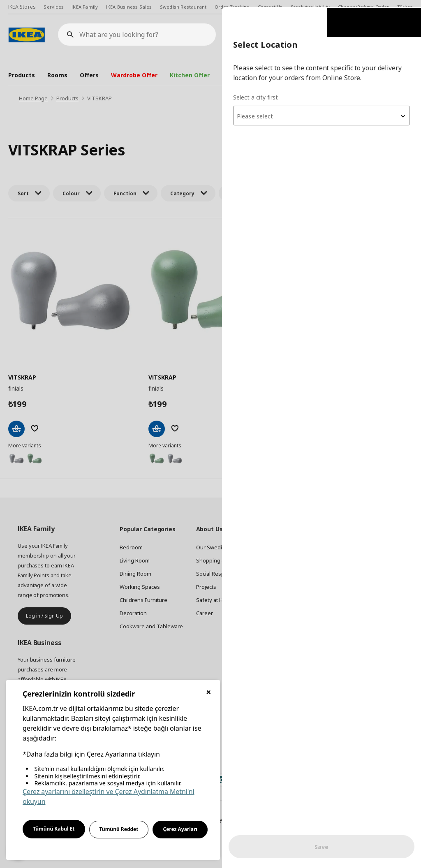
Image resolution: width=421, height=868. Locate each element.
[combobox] (322, 109)
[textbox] (322, 109)
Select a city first (257, 90)
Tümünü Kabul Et (54, 829)
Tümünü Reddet (119, 829)
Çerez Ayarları (180, 829)
